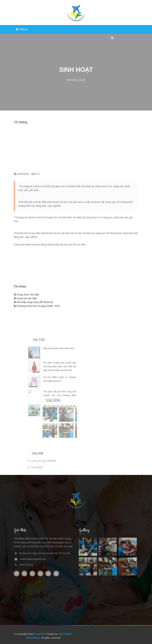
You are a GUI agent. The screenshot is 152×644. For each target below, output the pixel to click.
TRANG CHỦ (75, 80)
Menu (22, 29)
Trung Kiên (40, 634)
